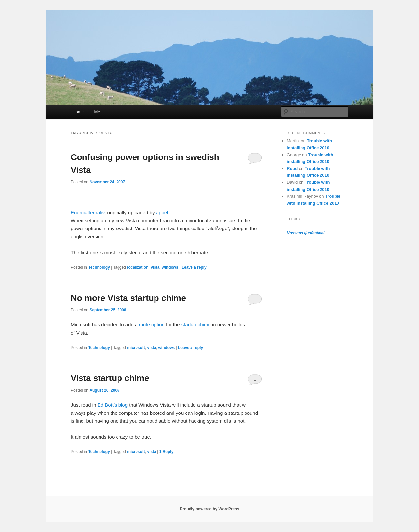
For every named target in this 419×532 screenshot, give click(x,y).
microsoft (136, 348)
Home (78, 112)
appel (162, 213)
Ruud (292, 168)
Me (97, 112)
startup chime (196, 325)
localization (138, 267)
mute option (152, 325)
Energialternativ (88, 213)
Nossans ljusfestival (306, 233)
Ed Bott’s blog (113, 405)
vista (155, 267)
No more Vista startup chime (128, 298)
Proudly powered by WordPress (209, 509)
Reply (166, 452)
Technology (99, 267)
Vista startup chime (110, 378)
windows (170, 267)
